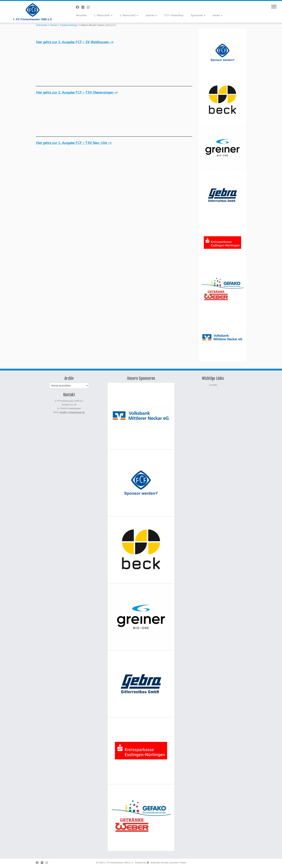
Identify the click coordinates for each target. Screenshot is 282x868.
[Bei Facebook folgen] (79, 7)
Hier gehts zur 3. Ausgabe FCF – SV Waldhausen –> (75, 42)
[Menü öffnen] (274, 7)
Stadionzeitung (68, 25)
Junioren (151, 15)
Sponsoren (198, 15)
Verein (217, 15)
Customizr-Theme (177, 863)
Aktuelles (81, 15)
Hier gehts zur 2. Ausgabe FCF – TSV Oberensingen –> (77, 92)
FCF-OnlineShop (174, 15)
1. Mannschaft (103, 15)
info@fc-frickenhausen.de (72, 412)
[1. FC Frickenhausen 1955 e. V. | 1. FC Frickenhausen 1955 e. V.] (33, 12)
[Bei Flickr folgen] (84, 7)
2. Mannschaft (129, 15)
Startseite (42, 25)
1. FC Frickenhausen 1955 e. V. (119, 863)
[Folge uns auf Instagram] (89, 7)
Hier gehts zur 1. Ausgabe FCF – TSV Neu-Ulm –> (74, 143)
